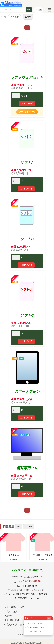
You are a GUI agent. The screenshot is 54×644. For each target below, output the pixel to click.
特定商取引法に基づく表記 (17, 625)
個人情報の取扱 (12, 620)
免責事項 (9, 616)
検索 (29, 10)
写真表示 (15, 17)
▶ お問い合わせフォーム (27, 598)
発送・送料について (14, 607)
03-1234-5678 (32, 581)
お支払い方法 (11, 611)
